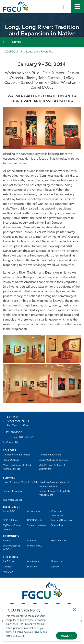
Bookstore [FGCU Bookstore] (57, 562)
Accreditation (34, 512)
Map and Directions (62, 520)
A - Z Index (9, 562)
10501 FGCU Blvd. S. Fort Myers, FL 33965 (18, 423)
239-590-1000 (14, 433)
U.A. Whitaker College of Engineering (52, 467)
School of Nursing (12, 491)
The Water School (12, 500)
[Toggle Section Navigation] (42, 42)
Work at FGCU (35, 546)
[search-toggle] (65, 6)
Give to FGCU (59, 541)
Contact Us (12, 443)
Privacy (38, 632)
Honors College (11, 460)
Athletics (32, 541)
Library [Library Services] (55, 567)
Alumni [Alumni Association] (7, 541)
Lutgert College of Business (53, 460)
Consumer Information (58, 513)
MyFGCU (8, 572)
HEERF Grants (35, 520)
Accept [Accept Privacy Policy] (67, 636)
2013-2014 (12, 52)
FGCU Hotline (10, 520)
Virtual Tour (57, 526)
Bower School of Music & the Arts (20, 482)
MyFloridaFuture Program (12, 527)
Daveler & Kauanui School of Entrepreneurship (54, 484)
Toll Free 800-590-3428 (21, 437)
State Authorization (37, 526)
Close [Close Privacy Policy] (75, 609)
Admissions (33, 562)
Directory (32, 567)
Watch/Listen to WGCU (12, 548)
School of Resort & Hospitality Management (55, 493)
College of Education (50, 455)
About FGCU (10, 512)
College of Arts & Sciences (17, 455)
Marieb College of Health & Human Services (17, 467)
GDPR (9, 636)
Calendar (8, 567)
